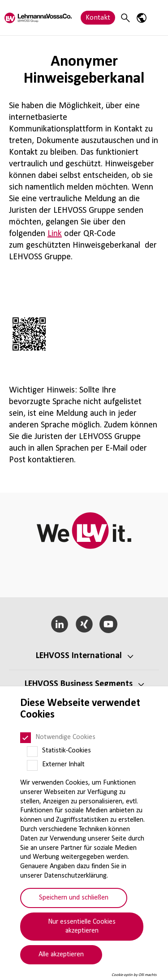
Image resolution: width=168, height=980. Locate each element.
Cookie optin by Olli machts (134, 975)
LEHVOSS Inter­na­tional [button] (79, 656)
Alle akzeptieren (61, 955)
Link (55, 234)
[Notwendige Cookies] (26, 738)
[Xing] (84, 624)
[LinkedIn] (59, 624)
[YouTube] (109, 624)
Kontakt (98, 18)
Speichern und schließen (74, 898)
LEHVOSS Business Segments (79, 684)
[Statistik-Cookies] (32, 752)
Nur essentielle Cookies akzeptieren (82, 927)
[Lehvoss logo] (38, 18)
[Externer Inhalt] (32, 765)
